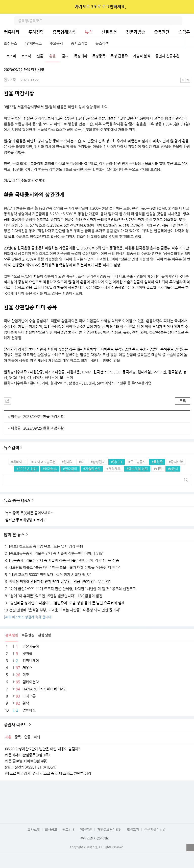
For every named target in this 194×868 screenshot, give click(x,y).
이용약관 (86, 829)
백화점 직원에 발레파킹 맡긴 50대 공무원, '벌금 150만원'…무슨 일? (57, 582)
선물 (40, 56)
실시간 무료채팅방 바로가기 (26, 520)
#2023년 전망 (27, 469)
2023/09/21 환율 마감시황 (43, 416)
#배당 (158, 469)
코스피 (11, 56)
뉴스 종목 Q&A (17, 500)
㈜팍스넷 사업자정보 (95, 838)
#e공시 (173, 469)
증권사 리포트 (16, 725)
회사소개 (34, 829)
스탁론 (184, 32)
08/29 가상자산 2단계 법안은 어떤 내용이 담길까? (43, 749)
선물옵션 (109, 32)
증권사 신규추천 (167, 56)
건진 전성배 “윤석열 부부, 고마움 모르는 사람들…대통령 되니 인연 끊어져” (62, 610)
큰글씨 (188, 80)
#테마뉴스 (50, 469)
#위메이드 (18, 462)
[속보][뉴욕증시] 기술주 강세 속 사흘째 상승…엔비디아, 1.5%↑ (54, 553)
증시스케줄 (79, 43)
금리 (65, 56)
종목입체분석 (64, 32)
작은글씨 (183, 80)
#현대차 (67, 462)
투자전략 (36, 32)
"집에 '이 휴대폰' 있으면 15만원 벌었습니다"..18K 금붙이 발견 (53, 596)
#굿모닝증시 (137, 462)
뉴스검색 (102, 43)
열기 (190, 848)
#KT (82, 462)
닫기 (187, 7)
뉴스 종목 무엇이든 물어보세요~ (29, 513)
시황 (8, 737)
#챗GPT (117, 462)
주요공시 (56, 43)
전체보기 (189, 43)
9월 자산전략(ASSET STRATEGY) (31, 767)
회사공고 (51, 829)
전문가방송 (136, 32)
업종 (27, 737)
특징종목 (99, 56)
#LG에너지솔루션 (43, 462)
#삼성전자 (98, 462)
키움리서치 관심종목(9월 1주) (27, 755)
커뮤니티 (12, 32)
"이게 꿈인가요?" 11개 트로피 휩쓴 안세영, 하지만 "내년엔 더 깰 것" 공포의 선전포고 (70, 589)
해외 (37, 737)
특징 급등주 (119, 56)
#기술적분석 (92, 469)
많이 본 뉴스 (14, 535)
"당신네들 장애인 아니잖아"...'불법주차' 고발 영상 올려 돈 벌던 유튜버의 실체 (64, 603)
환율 (53, 56)
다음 (190, 56)
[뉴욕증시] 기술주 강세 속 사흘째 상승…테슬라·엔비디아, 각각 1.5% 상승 (61, 560)
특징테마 (81, 56)
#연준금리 (70, 469)
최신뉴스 (11, 43)
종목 (18, 737)
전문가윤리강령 (155, 829)
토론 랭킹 (28, 635)
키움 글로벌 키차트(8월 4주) (26, 761)
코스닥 (26, 56)
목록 (183, 401)
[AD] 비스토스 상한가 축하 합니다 (28, 617)
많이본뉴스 (33, 43)
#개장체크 (113, 469)
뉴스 (89, 32)
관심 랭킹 (44, 635)
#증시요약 (176, 462)
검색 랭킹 (11, 635)
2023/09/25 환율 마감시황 (43, 428)
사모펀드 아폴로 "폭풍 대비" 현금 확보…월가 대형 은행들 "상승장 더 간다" (62, 567)
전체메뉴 (189, 21)
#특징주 (157, 462)
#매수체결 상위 (137, 469)
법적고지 (133, 829)
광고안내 (68, 829)
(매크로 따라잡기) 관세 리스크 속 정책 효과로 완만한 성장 (48, 773)
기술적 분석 (142, 56)
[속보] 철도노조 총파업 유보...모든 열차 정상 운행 (43, 546)
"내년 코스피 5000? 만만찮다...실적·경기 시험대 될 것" (47, 575)
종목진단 (162, 32)
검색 (178, 21)
